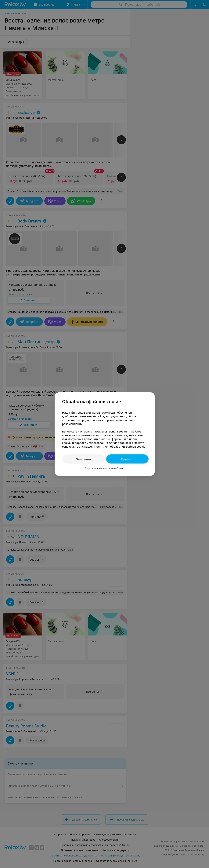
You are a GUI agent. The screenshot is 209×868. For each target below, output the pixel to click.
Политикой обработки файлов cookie (120, 446)
